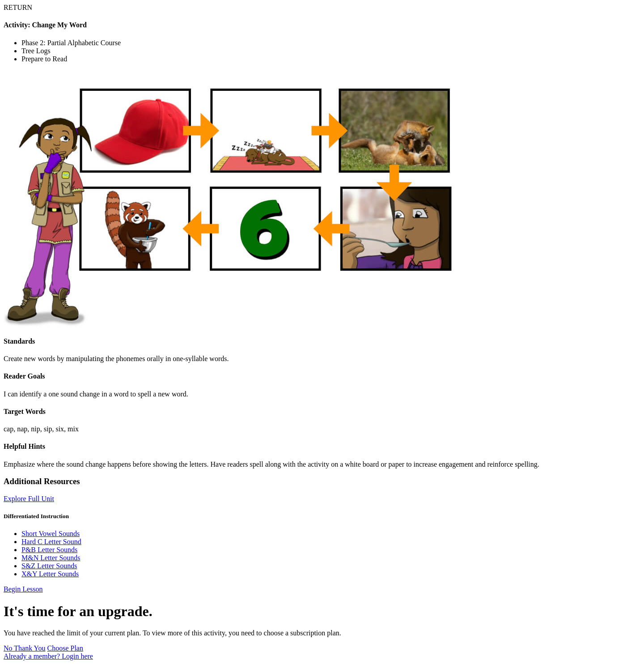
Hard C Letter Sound (51, 542)
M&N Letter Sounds (51, 558)
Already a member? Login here (48, 656)
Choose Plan (65, 648)
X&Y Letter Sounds (50, 574)
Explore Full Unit (29, 499)
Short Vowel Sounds (51, 534)
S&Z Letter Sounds (49, 566)
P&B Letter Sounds (49, 550)
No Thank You (25, 648)
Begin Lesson (23, 589)
